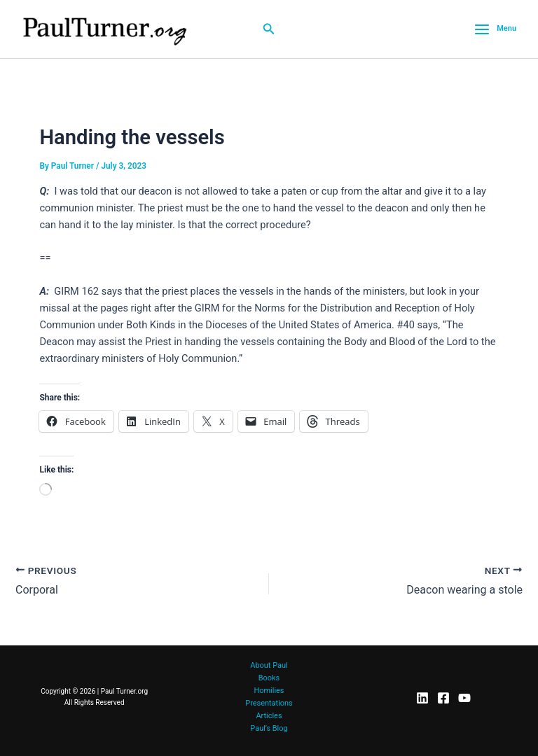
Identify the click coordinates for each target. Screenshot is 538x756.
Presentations (269, 703)
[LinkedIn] (422, 698)
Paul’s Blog (269, 728)
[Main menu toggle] (495, 29)
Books (269, 678)
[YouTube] (464, 698)
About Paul (269, 665)
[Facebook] (443, 698)
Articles (269, 716)
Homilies (269, 691)
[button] (269, 29)
